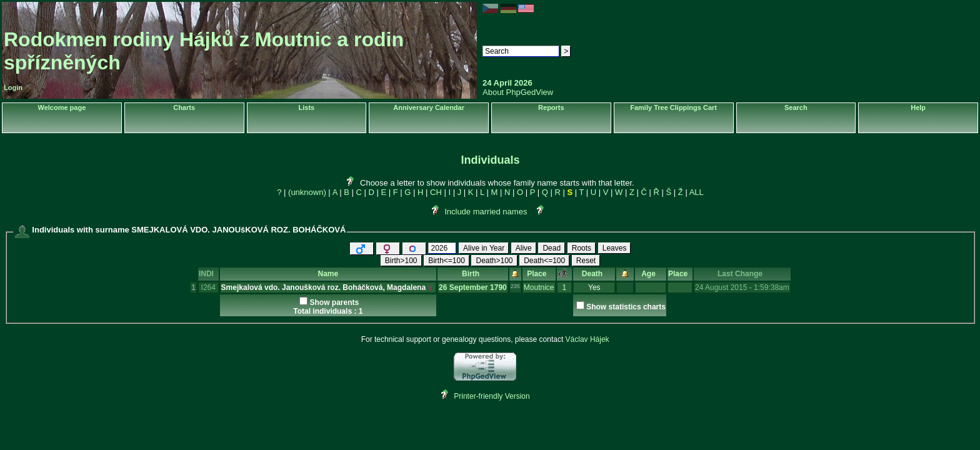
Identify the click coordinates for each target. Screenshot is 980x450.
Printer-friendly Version (492, 396)
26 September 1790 (473, 287)
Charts (184, 107)
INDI (208, 274)
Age (650, 274)
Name (328, 274)
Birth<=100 (447, 261)
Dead (552, 248)
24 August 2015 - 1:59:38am (742, 287)
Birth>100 (401, 261)
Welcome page (62, 107)
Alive (524, 248)
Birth (473, 274)
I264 (208, 287)
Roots (582, 248)
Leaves (615, 248)
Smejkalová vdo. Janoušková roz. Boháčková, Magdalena (323, 287)
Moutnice (539, 287)
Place (539, 274)
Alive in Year (484, 248)
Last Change (742, 274)
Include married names (486, 212)
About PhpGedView (518, 92)
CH (436, 192)
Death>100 (494, 261)
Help (918, 107)
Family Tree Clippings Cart (673, 107)
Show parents (334, 302)
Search (796, 107)
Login (13, 87)
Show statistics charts (626, 307)
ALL (697, 192)
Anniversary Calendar (429, 107)
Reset (586, 261)
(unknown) (307, 192)
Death (594, 274)
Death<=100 (544, 261)
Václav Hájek (587, 339)
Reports (551, 107)
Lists (307, 107)
